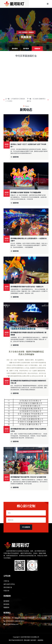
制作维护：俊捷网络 (37, 640)
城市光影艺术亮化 (9, 584)
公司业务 (7, 576)
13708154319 (10, 621)
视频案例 (31, 32)
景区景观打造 (8, 587)
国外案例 (26, 49)
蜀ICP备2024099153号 (16, 640)
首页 (20, 32)
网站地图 (27, 640)
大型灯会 (6, 581)
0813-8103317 (20, 621)
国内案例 (15, 49)
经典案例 (25, 32)
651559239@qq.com (12, 624)
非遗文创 (6, 591)
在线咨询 (26, 527)
